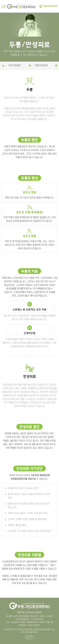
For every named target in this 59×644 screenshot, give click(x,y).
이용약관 (21, 612)
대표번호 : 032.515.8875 (29, 625)
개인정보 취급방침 (34, 612)
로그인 (30, 637)
